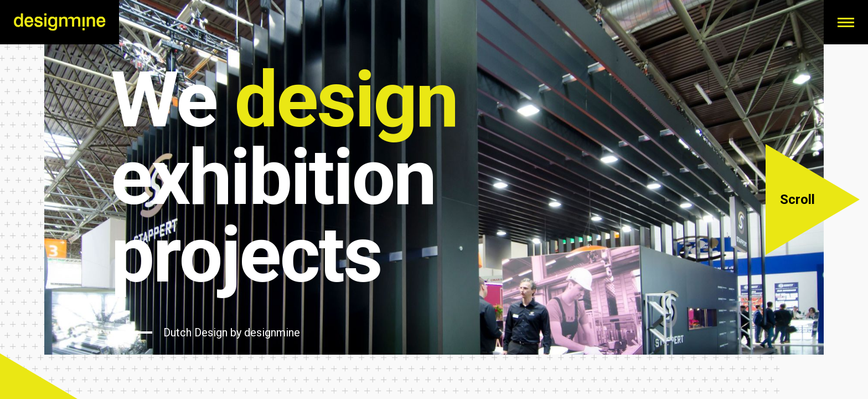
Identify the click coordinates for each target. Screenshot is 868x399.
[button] (813, 199)
